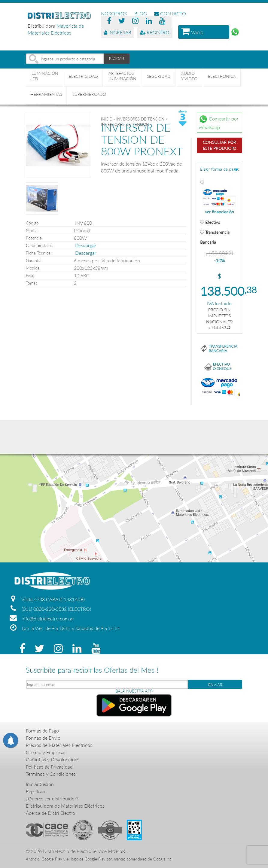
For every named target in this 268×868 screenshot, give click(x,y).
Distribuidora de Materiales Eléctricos (65, 806)
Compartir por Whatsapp (219, 122)
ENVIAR (215, 685)
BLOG (141, 13)
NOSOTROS (114, 13)
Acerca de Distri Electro (50, 813)
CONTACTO (170, 13)
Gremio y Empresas (46, 752)
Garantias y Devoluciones (53, 759)
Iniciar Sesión (40, 784)
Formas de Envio (43, 738)
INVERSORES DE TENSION (140, 119)
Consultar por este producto (219, 145)
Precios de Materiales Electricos (59, 745)
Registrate (36, 791)
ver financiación (219, 212)
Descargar (86, 245)
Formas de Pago (42, 731)
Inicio (107, 119)
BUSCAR (117, 59)
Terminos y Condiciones (51, 774)
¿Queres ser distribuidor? (52, 798)
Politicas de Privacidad (49, 767)
